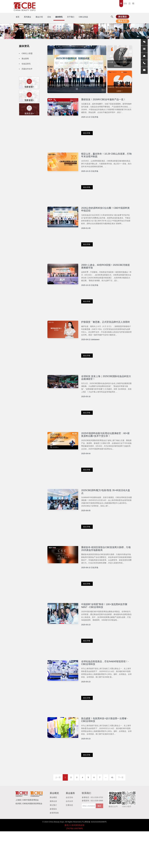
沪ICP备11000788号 (74, 865)
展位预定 (123, 17)
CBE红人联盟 (30, 53)
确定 (99, 843)
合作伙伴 (69, 838)
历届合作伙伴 (30, 69)
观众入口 (123, 21)
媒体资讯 (24, 46)
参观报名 (53, 846)
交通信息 (69, 842)
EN (125, 4)
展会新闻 (30, 59)
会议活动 (69, 834)
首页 (18, 17)
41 (112, 814)
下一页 (121, 814)
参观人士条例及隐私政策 (74, 862)
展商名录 (53, 838)
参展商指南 (54, 850)
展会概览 (53, 834)
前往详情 (94, 139)
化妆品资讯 (30, 64)
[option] (77, 70)
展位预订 (53, 842)
